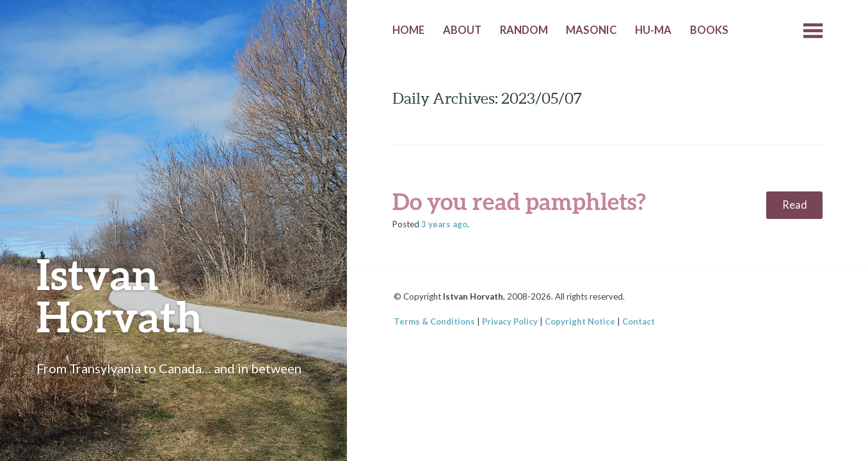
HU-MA (653, 30)
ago (444, 224)
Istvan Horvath (120, 295)
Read (795, 205)
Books (709, 30)
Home (408, 30)
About (462, 30)
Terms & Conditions (434, 321)
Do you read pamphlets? (519, 201)
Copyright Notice (580, 321)
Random (524, 30)
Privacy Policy (510, 321)
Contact (639, 321)
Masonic (591, 30)
